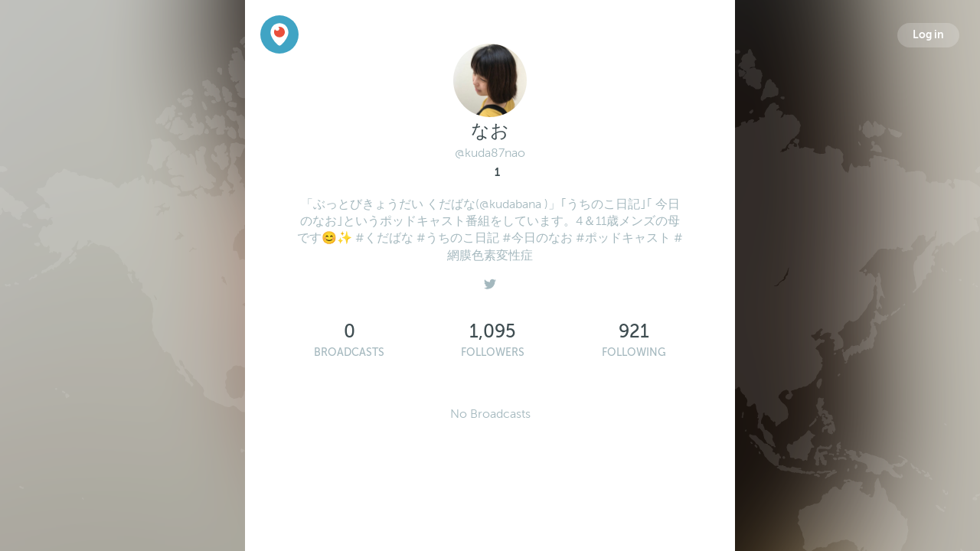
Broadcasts (349, 352)
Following (634, 352)
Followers (493, 352)
